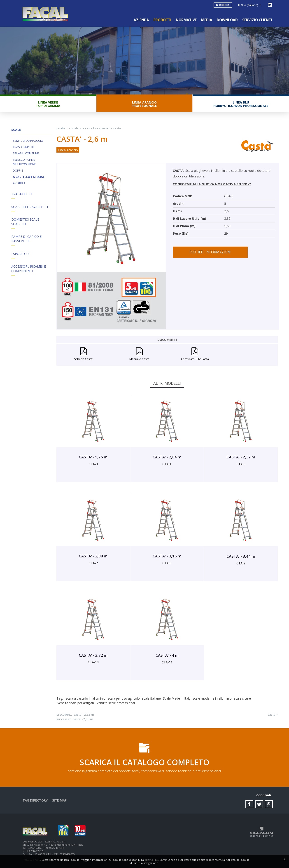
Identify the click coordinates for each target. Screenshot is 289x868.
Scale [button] (16, 130)
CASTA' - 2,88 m (83, 719)
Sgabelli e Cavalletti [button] (30, 207)
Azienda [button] (141, 20)
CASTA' (117, 128)
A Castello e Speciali (29, 177)
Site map (59, 800)
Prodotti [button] (162, 20)
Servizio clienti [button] (257, 20)
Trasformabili (23, 147)
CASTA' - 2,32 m (84, 715)
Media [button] (207, 20)
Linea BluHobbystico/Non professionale (241, 104)
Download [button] (227, 20)
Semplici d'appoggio (28, 141)
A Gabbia (19, 183)
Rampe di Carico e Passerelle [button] (26, 239)
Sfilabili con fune (26, 153)
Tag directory (35, 800)
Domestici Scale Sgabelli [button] (25, 222)
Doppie (18, 171)
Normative (186, 20)
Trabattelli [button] (22, 194)
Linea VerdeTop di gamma (48, 104)
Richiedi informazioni (210, 252)
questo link (151, 860)
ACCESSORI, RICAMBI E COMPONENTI (29, 269)
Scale (75, 128)
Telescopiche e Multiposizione (24, 162)
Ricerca (224, 5)
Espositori (20, 254)
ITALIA (250, 5)
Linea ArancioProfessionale (144, 104)
